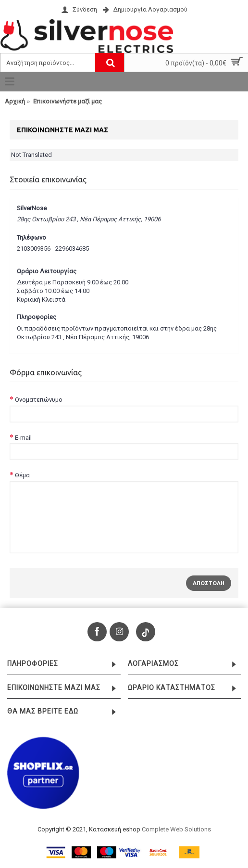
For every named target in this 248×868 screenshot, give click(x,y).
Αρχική (15, 101)
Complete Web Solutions (176, 829)
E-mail (23, 438)
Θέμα (22, 475)
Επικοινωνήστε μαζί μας (68, 101)
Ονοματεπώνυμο (39, 400)
